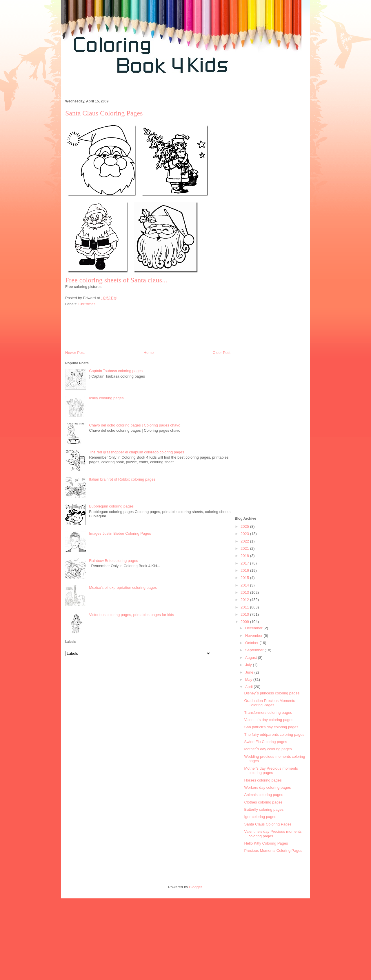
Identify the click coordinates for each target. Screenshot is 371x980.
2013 (245, 592)
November (254, 636)
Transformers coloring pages (268, 713)
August (252, 658)
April (250, 687)
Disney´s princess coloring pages (272, 693)
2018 (245, 556)
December (254, 628)
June (250, 672)
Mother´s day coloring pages (268, 749)
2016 (245, 570)
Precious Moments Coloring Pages (273, 851)
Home (149, 353)
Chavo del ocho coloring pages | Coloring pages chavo (135, 425)
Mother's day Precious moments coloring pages (271, 771)
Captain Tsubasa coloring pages (116, 371)
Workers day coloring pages (267, 787)
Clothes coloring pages (263, 802)
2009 (245, 622)
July (249, 665)
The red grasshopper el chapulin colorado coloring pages (137, 452)
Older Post (222, 353)
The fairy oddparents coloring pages (274, 734)
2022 (245, 541)
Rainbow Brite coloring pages (113, 561)
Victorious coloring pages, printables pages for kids (131, 615)
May (249, 680)
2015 (245, 578)
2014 (245, 585)
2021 (245, 548)
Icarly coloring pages (106, 398)
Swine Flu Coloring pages (265, 742)
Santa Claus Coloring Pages (268, 824)
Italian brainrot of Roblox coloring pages (122, 479)
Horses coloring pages (263, 780)
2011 (245, 607)
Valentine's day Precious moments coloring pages (273, 834)
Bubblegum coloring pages (111, 506)
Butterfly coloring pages (264, 809)
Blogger (195, 887)
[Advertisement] (166, 89)
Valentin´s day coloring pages (269, 720)
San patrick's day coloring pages (271, 727)
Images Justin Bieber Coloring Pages (120, 533)
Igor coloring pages (260, 817)
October (252, 643)
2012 (245, 600)
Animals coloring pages (263, 795)
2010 (245, 614)
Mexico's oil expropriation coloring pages (123, 588)
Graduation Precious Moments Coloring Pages (270, 703)
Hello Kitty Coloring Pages (266, 843)
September (255, 650)
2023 (245, 534)
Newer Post (75, 353)
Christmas (87, 304)
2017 (245, 563)
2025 (245, 526)
